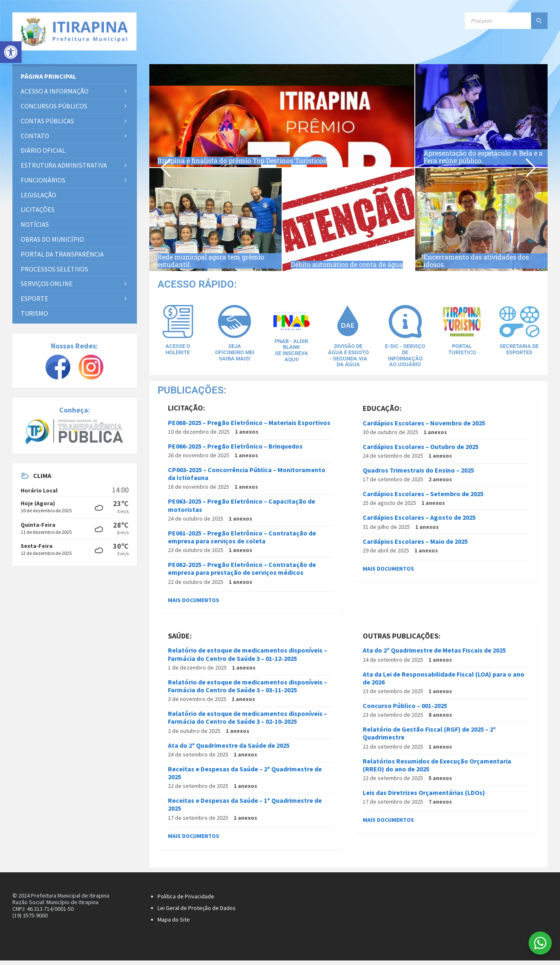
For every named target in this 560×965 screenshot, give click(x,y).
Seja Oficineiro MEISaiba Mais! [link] (235, 355)
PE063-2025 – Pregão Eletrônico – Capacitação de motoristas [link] (242, 510)
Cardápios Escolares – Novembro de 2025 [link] (424, 427)
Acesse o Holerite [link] (178, 349)
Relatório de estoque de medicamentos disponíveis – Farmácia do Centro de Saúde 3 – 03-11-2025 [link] (248, 690)
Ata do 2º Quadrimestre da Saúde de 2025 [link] (229, 750)
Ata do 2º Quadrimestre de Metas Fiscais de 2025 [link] (434, 655)
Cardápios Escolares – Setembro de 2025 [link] (423, 499)
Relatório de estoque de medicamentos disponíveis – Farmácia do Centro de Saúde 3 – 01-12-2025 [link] (248, 659)
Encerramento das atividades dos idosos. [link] (485, 258)
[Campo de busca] (506, 21)
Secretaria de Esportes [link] (519, 349)
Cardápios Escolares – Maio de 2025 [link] (415, 546)
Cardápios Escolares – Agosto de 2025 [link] (419, 522)
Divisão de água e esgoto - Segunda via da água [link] (348, 358)
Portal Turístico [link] (462, 349)
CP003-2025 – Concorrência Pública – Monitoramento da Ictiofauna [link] (247, 479)
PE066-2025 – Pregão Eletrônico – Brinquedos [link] (235, 451)
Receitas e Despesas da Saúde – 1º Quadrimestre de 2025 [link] (245, 809)
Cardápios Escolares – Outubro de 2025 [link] (421, 451)
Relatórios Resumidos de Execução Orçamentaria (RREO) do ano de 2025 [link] (437, 769)
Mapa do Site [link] (174, 924)
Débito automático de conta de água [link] (348, 258)
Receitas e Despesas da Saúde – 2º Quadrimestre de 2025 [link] (245, 777)
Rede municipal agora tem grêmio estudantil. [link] (213, 258)
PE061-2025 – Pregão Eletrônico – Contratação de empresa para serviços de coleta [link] (242, 541)
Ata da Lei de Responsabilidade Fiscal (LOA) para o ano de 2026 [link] (444, 683)
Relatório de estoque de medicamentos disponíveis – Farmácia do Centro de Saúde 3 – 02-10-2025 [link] (248, 722)
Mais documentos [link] (194, 605)
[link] (11, 52)
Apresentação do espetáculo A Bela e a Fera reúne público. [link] (485, 155)
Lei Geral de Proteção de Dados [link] (197, 912)
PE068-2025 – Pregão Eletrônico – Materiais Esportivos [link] (249, 427)
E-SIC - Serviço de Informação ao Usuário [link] (405, 355)
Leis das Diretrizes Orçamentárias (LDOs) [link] (424, 797)
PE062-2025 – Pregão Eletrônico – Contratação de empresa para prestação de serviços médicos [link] (242, 573)
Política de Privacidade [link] (186, 901)
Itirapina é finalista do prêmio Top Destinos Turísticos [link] (271, 160)
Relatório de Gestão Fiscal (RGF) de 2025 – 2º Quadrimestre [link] (429, 738)
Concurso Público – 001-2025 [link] (405, 711)
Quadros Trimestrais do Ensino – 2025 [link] (418, 475)
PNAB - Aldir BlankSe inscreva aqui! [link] (291, 350)
